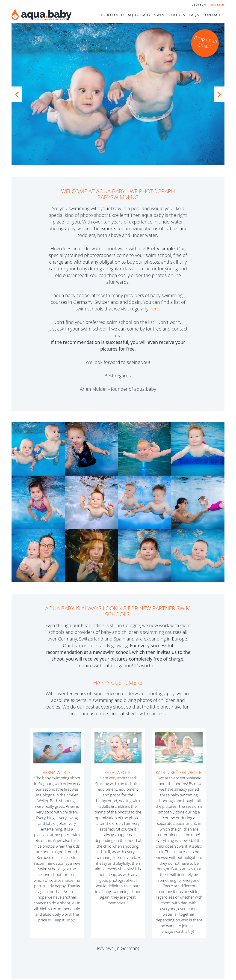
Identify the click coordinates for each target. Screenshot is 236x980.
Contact (212, 15)
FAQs (194, 15)
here (154, 309)
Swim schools (170, 15)
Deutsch (199, 4)
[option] (118, 94)
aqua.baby (139, 15)
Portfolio (113, 15)
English (217, 4)
